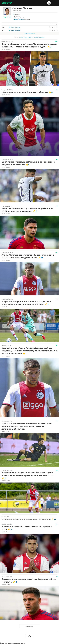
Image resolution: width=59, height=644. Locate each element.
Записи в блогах (39, 37)
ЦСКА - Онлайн (6, 95)
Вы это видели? (6, 49)
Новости (30, 37)
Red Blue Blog (5, 431)
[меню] (55, 3)
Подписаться (7, 17)
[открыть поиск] (44, 3)
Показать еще (29, 626)
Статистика (23, 37)
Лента (16, 37)
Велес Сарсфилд (19, 19)
